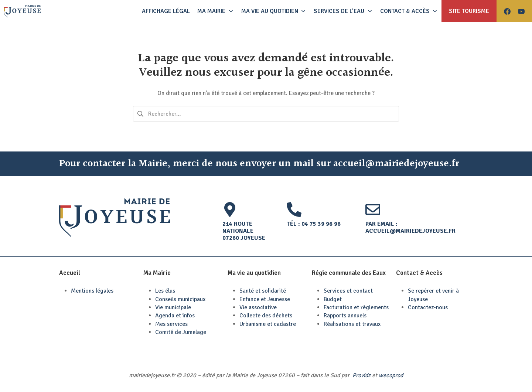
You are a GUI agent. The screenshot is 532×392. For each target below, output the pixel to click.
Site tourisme (469, 11)
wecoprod (391, 375)
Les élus (165, 291)
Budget (333, 299)
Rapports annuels (345, 316)
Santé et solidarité (263, 291)
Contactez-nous (428, 307)
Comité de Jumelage (181, 332)
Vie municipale (173, 307)
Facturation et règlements (356, 307)
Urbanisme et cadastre (268, 324)
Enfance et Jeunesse (265, 299)
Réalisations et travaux (352, 324)
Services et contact (348, 291)
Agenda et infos (175, 316)
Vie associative (258, 307)
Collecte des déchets (266, 316)
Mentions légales (92, 291)
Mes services (171, 324)
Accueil (70, 273)
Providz (362, 375)
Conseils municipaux (180, 299)
